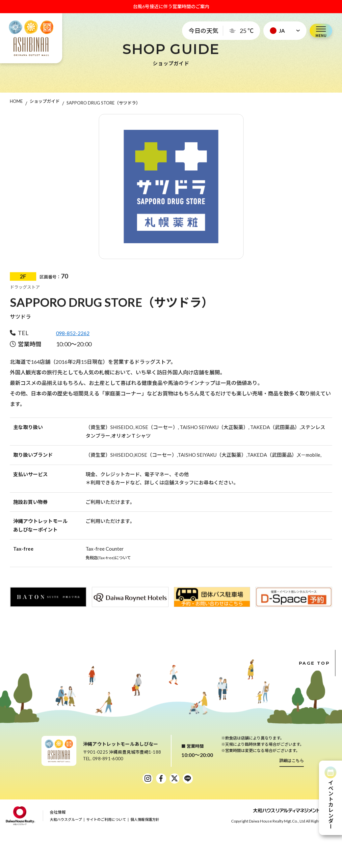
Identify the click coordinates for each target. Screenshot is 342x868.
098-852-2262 (74, 333)
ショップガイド (45, 103)
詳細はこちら (292, 760)
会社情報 (58, 814)
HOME (16, 103)
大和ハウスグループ (66, 821)
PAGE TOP (317, 663)
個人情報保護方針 (145, 821)
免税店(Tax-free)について (114, 557)
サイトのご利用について (106, 821)
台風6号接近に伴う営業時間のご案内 (171, 6)
